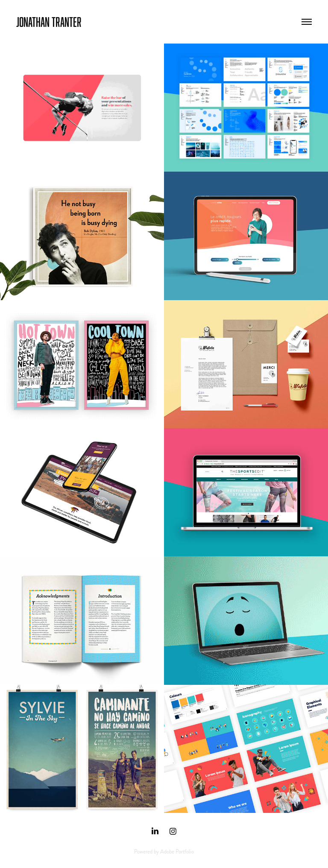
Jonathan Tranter (49, 22)
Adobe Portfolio (177, 852)
